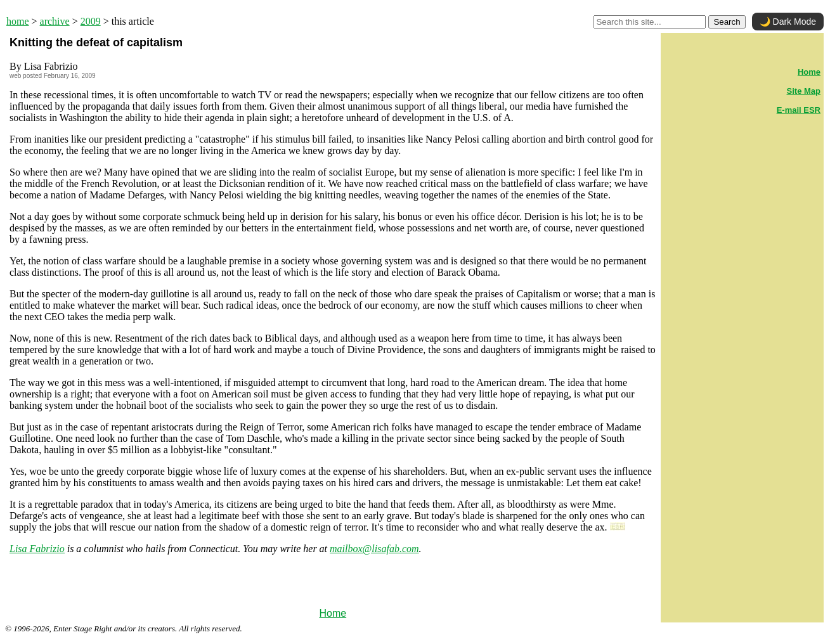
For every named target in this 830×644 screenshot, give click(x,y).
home (18, 21)
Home (333, 613)
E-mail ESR (799, 110)
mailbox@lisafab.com (374, 549)
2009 (91, 21)
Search (727, 22)
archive (55, 21)
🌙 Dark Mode (788, 22)
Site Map (804, 91)
